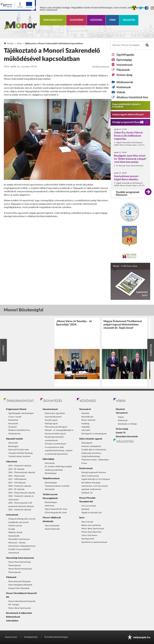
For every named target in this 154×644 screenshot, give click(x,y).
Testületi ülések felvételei (19, 456)
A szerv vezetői (15, 417)
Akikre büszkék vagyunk (91, 439)
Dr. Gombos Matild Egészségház (58, 467)
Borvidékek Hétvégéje (91, 483)
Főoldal (10, 44)
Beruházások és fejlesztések (19, 613)
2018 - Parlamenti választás (20, 486)
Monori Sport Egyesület (91, 532)
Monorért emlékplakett (91, 446)
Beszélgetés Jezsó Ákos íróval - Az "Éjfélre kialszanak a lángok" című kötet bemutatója (130, 159)
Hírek (113, 20)
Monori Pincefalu (87, 498)
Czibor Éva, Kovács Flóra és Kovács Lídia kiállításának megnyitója (128, 136)
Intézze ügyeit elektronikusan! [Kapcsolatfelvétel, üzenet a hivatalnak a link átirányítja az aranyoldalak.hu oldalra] (128, 115)
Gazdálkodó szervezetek (19, 522)
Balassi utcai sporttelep (91, 525)
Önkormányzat (53, 20)
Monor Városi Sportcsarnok (20, 608)
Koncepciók (13, 424)
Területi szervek (15, 526)
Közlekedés (48, 521)
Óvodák (12, 529)
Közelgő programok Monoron (128, 122)
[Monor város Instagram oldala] (152, 8)
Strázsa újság (124, 75)
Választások (12, 462)
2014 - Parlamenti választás (20, 466)
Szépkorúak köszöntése (91, 453)
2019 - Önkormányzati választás (22, 493)
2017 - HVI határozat (17, 483)
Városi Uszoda (87, 522)
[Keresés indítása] (147, 45)
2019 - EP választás (16, 489)
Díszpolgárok (87, 443)
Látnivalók (86, 430)
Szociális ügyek (51, 420)
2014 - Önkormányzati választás (22, 472)
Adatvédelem (12, 621)
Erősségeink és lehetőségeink (94, 434)
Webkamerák (125, 82)
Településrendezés (51, 478)
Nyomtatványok (50, 409)
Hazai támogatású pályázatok (20, 585)
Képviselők (13, 443)
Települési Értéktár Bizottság (20, 453)
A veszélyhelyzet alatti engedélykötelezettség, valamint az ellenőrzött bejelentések (59, 451)
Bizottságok (13, 446)
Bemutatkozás (87, 417)
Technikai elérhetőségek (56, 637)
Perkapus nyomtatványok (55, 444)
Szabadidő (86, 427)
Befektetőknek (13, 617)
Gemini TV (121, 433)
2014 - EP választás (16, 469)
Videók (121, 92)
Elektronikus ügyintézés (55, 413)
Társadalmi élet (86, 502)
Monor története (88, 420)
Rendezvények (86, 468)
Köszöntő (85, 413)
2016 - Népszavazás (17, 476)
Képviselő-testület (14, 439)
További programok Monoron (128, 194)
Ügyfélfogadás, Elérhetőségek (21, 413)
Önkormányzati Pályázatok (20, 581)
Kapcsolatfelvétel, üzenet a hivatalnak (126, 106)
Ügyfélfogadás (125, 55)
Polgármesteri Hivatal (16, 409)
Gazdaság (85, 424)
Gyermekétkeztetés (53, 417)
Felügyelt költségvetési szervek (22, 519)
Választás (129, 20)
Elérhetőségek (51, 483)
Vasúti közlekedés (52, 529)
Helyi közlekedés (52, 526)
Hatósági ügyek (51, 424)
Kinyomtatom (101, 67)
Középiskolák (14, 536)
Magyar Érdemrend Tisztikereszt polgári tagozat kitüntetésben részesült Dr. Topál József (123, 325)
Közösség (96, 20)
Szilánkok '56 (87, 493)
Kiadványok (124, 87)
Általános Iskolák (15, 532)
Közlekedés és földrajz (127, 424)
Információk (50, 463)
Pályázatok (123, 70)
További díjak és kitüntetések (94, 450)
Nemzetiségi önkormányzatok (20, 558)
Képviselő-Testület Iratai (19, 450)
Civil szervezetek (89, 506)
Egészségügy (124, 60)
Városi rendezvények (90, 476)
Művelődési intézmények (19, 539)
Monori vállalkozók (52, 518)
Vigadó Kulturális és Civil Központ (96, 479)
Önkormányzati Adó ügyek (56, 427)
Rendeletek (13, 420)
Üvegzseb (13, 427)
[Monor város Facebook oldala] (147, 8)
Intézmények (125, 65)
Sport (82, 518)
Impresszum (11, 637)
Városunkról (85, 409)
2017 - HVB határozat (17, 479)
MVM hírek (50, 506)
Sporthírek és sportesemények (94, 542)
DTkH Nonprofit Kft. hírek (56, 513)
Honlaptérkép (31, 637)
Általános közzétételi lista (132, 97)
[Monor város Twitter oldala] (141, 8)
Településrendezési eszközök (57, 486)
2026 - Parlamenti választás (20, 510)
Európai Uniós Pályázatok (19, 588)
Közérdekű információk (127, 437)
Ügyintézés (77, 20)
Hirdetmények (14, 434)
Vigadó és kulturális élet (92, 513)
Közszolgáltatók (50, 498)
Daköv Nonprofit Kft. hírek (56, 509)
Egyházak (85, 509)
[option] (77, 352)
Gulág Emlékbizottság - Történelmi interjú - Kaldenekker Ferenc (95, 460)
